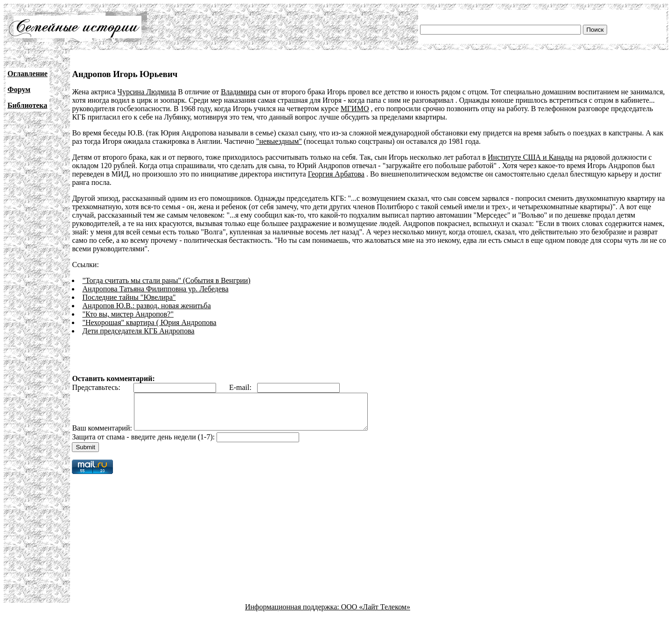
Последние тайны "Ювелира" (129, 297)
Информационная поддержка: (293, 614)
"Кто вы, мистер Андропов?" (128, 314)
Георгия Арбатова (336, 174)
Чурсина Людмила (147, 92)
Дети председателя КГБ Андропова (138, 331)
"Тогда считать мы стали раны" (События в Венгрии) (166, 280)
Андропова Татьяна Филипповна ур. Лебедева (155, 289)
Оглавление (28, 74)
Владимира (238, 92)
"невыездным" (279, 141)
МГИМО (355, 109)
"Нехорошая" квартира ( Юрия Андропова (149, 322)
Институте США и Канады (530, 157)
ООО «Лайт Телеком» (376, 614)
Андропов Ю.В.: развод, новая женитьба (146, 306)
